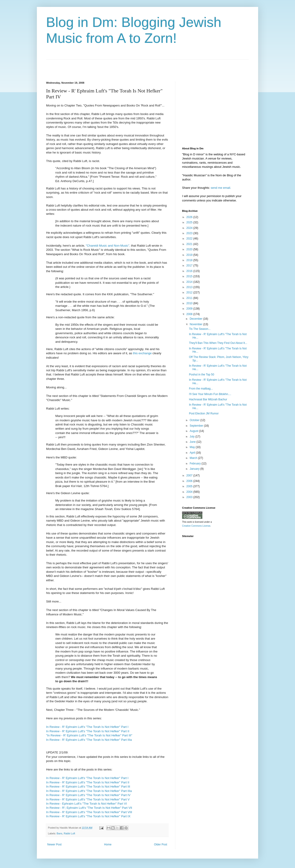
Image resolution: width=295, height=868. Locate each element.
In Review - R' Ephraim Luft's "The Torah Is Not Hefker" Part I (87, 727)
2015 (190, 276)
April (193, 453)
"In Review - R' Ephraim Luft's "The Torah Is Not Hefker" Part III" (89, 735)
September (197, 426)
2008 (190, 314)
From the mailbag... (201, 389)
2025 (190, 222)
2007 (190, 475)
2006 (190, 481)
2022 (190, 239)
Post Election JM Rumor (204, 413)
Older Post (161, 844)
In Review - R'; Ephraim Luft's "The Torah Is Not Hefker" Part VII (89, 808)
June (193, 442)
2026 (190, 217)
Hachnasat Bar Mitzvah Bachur (208, 399)
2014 (190, 282)
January (195, 469)
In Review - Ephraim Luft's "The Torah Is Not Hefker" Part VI (86, 804)
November (196, 324)
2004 (190, 492)
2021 (190, 244)
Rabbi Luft (69, 833)
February (196, 464)
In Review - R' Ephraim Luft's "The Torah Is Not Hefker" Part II (88, 731)
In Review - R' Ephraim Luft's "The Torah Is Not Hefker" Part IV (88, 795)
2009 (190, 309)
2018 (190, 260)
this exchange (142, 353)
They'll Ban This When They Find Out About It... (218, 343)
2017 (190, 266)
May (193, 447)
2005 (190, 486)
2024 (190, 228)
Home (108, 844)
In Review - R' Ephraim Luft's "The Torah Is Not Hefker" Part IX (88, 816)
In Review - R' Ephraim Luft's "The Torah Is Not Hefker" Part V (88, 799)
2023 (190, 233)
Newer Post (54, 844)
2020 (190, 249)
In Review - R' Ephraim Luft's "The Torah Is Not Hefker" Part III (88, 787)
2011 (190, 298)
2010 (190, 303)
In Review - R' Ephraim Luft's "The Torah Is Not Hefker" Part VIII (89, 812)
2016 (190, 271)
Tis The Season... (200, 329)
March (194, 458)
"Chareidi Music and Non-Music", (108, 246)
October (195, 420)
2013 (190, 287)
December (196, 319)
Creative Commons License (196, 526)
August (194, 431)
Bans (60, 833)
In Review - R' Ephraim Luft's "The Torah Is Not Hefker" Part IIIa (89, 740)
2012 (190, 292)
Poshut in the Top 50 (202, 375)
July (193, 437)
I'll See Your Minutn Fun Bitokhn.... (210, 394)
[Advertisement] (100, 66)
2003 (190, 497)
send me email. (221, 188)
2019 (190, 255)
